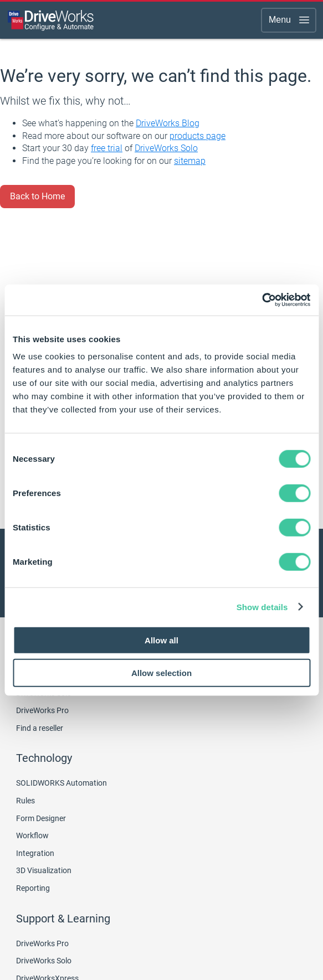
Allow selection (161, 672)
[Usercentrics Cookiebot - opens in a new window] (262, 300)
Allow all (161, 640)
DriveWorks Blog (168, 123)
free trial (107, 148)
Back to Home (37, 196)
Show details (262, 607)
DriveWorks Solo (166, 148)
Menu (290, 20)
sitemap (190, 161)
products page (198, 136)
